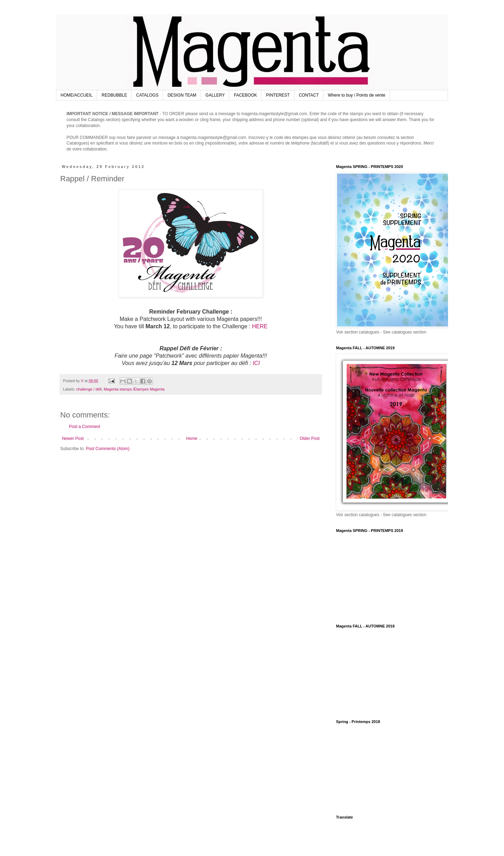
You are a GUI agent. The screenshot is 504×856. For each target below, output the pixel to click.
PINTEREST (278, 95)
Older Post (310, 438)
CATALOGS (147, 95)
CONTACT (309, 95)
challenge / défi (89, 389)
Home (192, 438)
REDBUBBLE (114, 95)
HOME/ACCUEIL (76, 95)
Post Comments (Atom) (108, 449)
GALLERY (215, 95)
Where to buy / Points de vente (357, 95)
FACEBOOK (245, 95)
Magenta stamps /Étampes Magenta (134, 389)
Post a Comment (85, 427)
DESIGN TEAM (182, 95)
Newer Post (73, 438)
